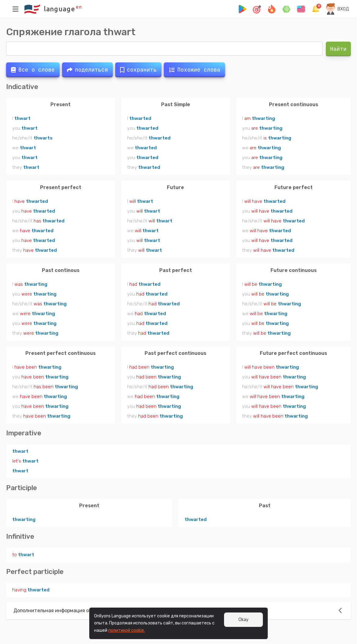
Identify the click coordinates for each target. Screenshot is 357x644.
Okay (243, 620)
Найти (338, 49)
